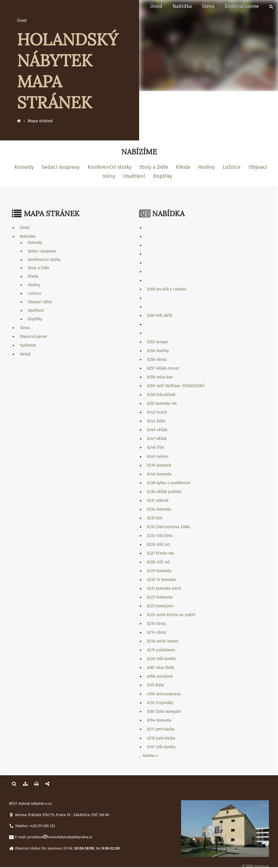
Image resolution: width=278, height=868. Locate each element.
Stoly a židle (154, 167)
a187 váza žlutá (161, 668)
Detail (25, 354)
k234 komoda (159, 509)
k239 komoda (159, 465)
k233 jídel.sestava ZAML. (169, 527)
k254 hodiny (158, 351)
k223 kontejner (160, 606)
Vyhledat (28, 345)
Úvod (156, 6)
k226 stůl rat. (159, 544)
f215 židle (156, 685)
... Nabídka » (149, 756)
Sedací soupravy (61, 167)
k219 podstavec (161, 650)
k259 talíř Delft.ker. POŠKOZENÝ (176, 386)
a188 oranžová (160, 676)
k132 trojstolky (160, 703)
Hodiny (206, 167)
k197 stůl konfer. (162, 747)
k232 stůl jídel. (160, 536)
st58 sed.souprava (164, 694)
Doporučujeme (242, 6)
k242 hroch (157, 412)
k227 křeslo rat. (161, 553)
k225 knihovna (160, 597)
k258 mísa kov (160, 377)
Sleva (208, 6)
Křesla (183, 167)
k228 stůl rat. (159, 562)
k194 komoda (159, 720)
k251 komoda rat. (162, 404)
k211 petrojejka (161, 729)
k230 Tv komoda (162, 580)
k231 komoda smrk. (164, 588)
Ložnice (232, 167)
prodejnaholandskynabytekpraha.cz (60, 837)
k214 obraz (157, 632)
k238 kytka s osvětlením (169, 483)
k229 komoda (159, 571)
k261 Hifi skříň (160, 316)
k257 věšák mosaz (163, 368)
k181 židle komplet (164, 712)
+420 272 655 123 (42, 826)
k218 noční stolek (163, 641)
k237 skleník (158, 501)
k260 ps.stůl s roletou (167, 289)
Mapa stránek (40, 121)
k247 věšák (157, 439)
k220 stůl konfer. (162, 659)
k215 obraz (157, 624)
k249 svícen (158, 457)
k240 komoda (159, 474)
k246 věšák (157, 430)
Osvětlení (134, 176)
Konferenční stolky (110, 167)
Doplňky (163, 176)
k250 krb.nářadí (161, 395)
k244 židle (156, 421)
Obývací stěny (40, 302)
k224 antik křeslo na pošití (171, 615)
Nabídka (182, 6)
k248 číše (156, 447)
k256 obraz (157, 360)
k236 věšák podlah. (165, 492)
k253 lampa (157, 342)
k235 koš (155, 518)
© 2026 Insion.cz (255, 866)
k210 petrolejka (161, 738)
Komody (24, 167)
